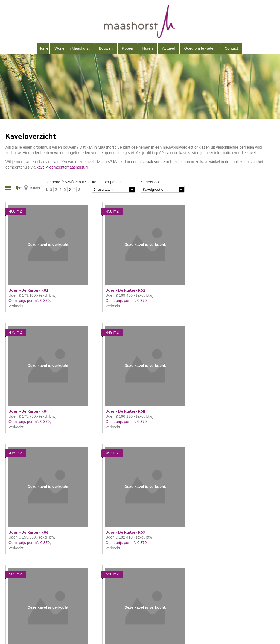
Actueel (169, 48)
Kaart (35, 188)
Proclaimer (85, 607)
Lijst (18, 188)
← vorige (13, 557)
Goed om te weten (200, 48)
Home (43, 48)
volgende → (264, 557)
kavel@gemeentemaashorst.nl (62, 167)
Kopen (127, 48)
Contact (231, 48)
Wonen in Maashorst (72, 48)
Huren (148, 48)
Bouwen (106, 48)
